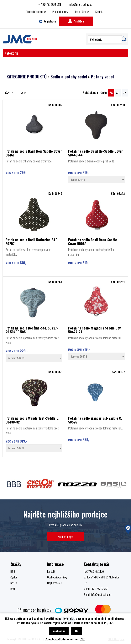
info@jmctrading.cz (81, 4)
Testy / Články (82, 12)
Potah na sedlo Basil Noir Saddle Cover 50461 (34, 153)
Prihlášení (76, 21)
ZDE (83, 639)
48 (118, 93)
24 (111, 93)
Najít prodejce (66, 537)
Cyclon (14, 577)
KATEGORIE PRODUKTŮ (27, 77)
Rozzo (14, 583)
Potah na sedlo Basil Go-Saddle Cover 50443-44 (95, 153)
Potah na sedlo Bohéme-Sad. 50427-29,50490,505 (32, 330)
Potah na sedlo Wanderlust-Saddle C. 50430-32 (32, 420)
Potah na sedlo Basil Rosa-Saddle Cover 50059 (93, 242)
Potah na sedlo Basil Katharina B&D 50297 (31, 242)
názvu (9, 92)
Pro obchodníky (60, 12)
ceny (23, 92)
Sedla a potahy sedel (69, 77)
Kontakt (99, 12)
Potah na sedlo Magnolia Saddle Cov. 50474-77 (95, 330)
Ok (77, 631)
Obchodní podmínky (36, 12)
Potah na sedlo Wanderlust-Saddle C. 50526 (95, 420)
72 (125, 93)
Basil (13, 589)
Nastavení (59, 631)
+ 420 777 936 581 (50, 4)
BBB (13, 571)
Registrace (48, 21)
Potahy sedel (102, 77)
